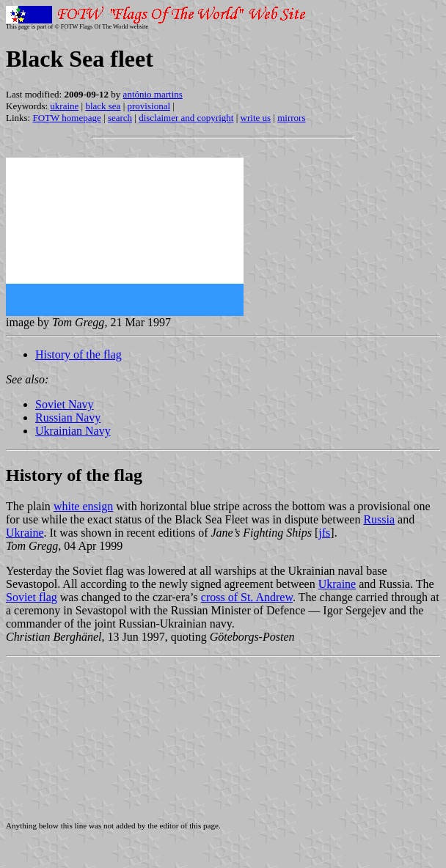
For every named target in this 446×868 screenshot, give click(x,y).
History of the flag (78, 354)
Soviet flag (32, 597)
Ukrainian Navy (73, 431)
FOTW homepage (66, 118)
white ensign (83, 506)
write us (256, 118)
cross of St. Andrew (247, 597)
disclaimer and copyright (186, 118)
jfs (324, 533)
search (120, 118)
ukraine (64, 106)
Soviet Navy (65, 404)
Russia (379, 519)
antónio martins (153, 94)
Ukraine (25, 533)
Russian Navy (68, 418)
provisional (149, 106)
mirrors (291, 118)
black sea (103, 106)
